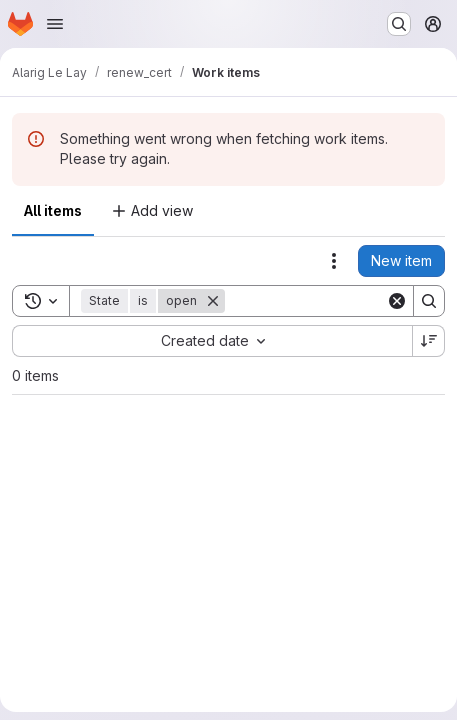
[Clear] (397, 301)
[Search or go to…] (399, 24)
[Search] (429, 301)
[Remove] (213, 301)
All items (53, 210)
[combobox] (212, 341)
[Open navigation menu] (55, 24)
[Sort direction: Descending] (429, 341)
